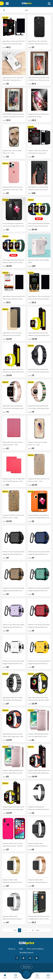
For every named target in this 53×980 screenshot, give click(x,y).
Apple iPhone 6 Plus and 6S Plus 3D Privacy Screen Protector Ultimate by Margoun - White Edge (39, 298)
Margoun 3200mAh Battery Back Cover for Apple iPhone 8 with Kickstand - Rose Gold (38, 736)
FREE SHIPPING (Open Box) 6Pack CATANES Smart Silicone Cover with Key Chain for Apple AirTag (14, 116)
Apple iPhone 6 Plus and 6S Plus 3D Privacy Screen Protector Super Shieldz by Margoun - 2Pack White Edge (14, 43)
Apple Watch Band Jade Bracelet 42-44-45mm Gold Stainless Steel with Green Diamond (38, 408)
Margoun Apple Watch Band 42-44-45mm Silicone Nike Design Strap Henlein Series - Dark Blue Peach (39, 772)
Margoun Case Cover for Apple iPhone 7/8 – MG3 (38, 443)
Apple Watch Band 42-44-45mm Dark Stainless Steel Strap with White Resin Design (13, 699)
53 (33, 930)
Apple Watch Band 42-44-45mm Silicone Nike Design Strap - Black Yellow (38, 699)
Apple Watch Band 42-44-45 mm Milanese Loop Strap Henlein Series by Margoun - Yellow (14, 371)
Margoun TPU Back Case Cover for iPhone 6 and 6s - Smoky (13, 516)
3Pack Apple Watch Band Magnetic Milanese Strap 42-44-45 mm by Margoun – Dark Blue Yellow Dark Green (14, 262)
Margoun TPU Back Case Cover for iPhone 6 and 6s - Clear (39, 480)
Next (38, 930)
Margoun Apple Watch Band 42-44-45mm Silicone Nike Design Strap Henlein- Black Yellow (14, 809)
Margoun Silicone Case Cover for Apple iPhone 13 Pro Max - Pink (13, 188)
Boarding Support (27, 952)
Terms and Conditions (35, 949)
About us (12, 949)
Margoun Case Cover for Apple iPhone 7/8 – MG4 (12, 152)
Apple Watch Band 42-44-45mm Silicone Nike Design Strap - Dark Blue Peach (13, 736)
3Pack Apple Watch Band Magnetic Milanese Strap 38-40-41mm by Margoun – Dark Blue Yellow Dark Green (39, 225)
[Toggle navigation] (7, 4)
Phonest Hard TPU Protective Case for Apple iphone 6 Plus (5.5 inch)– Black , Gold (39, 918)
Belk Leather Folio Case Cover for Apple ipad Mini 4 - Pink (13, 443)
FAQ (21, 949)
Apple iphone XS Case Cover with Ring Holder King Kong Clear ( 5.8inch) (13, 79)
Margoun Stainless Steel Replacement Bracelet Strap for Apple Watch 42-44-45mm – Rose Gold (39, 882)
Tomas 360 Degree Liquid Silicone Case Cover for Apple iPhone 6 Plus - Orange (39, 517)
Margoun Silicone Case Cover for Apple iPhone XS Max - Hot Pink (13, 845)
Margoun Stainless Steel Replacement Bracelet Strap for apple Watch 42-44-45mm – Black (39, 845)
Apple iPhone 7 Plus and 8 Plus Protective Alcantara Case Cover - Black (38, 43)
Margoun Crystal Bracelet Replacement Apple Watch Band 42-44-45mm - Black (39, 809)
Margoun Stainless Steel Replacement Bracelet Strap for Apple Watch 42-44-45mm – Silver (13, 918)
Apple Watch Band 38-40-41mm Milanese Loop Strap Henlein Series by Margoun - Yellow (39, 335)
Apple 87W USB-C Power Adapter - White (39, 261)
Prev (15, 930)
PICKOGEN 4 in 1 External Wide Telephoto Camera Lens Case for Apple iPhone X (38, 189)
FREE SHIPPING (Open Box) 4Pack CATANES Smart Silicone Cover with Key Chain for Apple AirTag (39, 79)
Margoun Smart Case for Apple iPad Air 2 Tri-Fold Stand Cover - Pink (14, 480)
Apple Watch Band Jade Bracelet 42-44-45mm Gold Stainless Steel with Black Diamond (13, 408)
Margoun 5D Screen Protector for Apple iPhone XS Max (38, 115)
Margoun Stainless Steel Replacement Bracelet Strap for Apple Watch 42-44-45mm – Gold (13, 882)
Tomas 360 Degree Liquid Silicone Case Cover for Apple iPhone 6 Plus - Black (14, 225)
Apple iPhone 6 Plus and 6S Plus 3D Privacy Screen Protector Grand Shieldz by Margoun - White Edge (14, 298)
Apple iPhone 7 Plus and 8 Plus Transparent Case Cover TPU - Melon (12, 335)
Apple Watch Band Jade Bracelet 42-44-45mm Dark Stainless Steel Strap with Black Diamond (38, 371)
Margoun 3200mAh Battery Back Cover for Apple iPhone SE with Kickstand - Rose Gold (13, 772)
